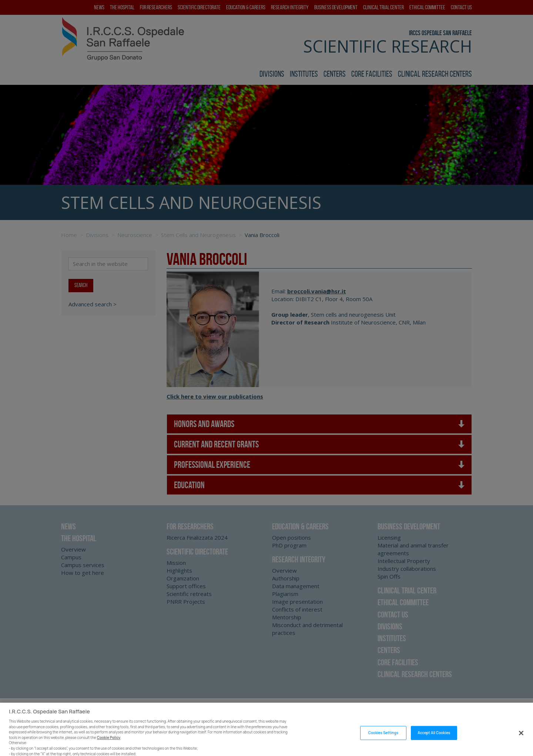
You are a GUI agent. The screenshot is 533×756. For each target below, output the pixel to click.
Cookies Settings (383, 741)
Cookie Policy (109, 746)
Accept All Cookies (434, 741)
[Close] (521, 741)
